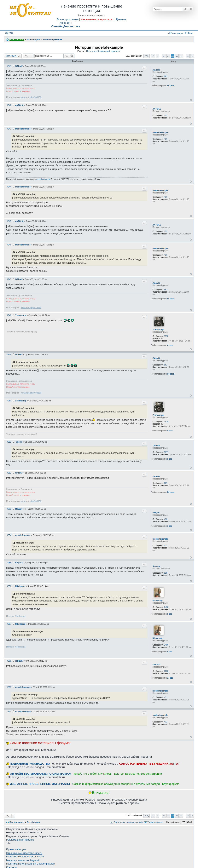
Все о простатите (68, 19)
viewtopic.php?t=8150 (31, 97)
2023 (166, 671)
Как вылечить (17, 822)
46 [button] (164, 56)
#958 (9, 661)
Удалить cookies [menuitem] (155, 822)
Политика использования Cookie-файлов (30, 864)
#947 (9, 279)
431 (166, 139)
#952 (9, 473)
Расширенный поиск (191, 9)
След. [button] (192, 56)
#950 (9, 401)
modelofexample (160, 132)
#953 (9, 509)
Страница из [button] (147, 56)
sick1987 (157, 665)
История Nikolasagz (16, 616)
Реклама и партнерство (20, 840)
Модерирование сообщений (23, 860)
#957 (9, 624)
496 (166, 519)
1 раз (170, 526)
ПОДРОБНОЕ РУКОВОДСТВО (30, 764)
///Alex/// (156, 70)
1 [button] (157, 56)
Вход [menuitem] (191, 33)
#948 (9, 315)
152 (166, 115)
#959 (9, 687)
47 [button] (168, 56)
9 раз (170, 459)
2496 (166, 607)
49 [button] (177, 56)
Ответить (12, 56)
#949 (9, 355)
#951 (9, 442)
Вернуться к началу (191, 100)
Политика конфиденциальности (25, 857)
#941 (9, 66)
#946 (9, 245)
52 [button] (188, 56)
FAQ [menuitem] (11, 33)
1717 (166, 452)
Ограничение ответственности (24, 853)
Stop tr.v (156, 566)
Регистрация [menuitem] (177, 33)
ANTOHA (157, 109)
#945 (9, 221)
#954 (9, 535)
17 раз (170, 678)
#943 (9, 129)
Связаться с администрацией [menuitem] (128, 822)
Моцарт (156, 513)
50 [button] (181, 56)
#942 (9, 105)
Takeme (156, 446)
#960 (9, 712)
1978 (166, 336)
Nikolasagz (158, 601)
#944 (9, 187)
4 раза (170, 345)
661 (166, 76)
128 (166, 573)
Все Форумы (34, 822)
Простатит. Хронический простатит (103, 51)
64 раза (171, 86)
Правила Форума (16, 849)
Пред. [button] (153, 56)
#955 (9, 563)
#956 (9, 586)
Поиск (185, 9)
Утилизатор (158, 330)
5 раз (170, 614)
